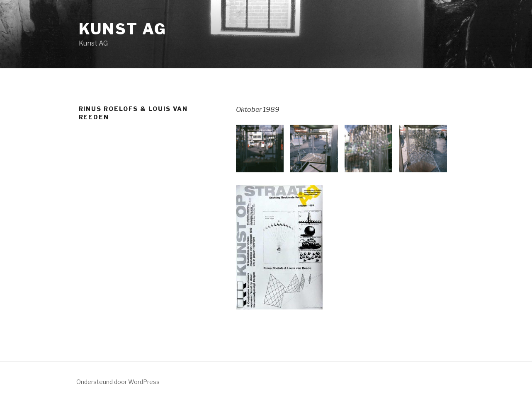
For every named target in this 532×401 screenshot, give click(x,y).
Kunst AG (123, 29)
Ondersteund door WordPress (118, 382)
